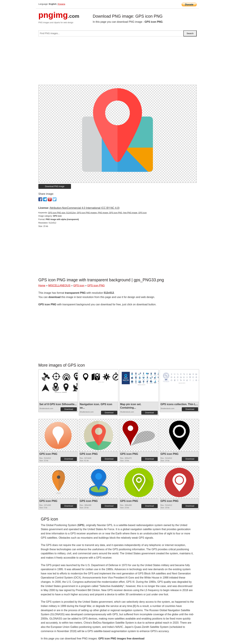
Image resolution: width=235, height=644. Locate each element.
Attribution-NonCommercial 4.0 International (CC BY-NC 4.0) (84, 208)
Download (69, 409)
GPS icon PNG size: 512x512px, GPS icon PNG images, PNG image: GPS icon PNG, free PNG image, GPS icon (97, 213)
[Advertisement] (117, 62)
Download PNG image (55, 186)
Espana (62, 4)
